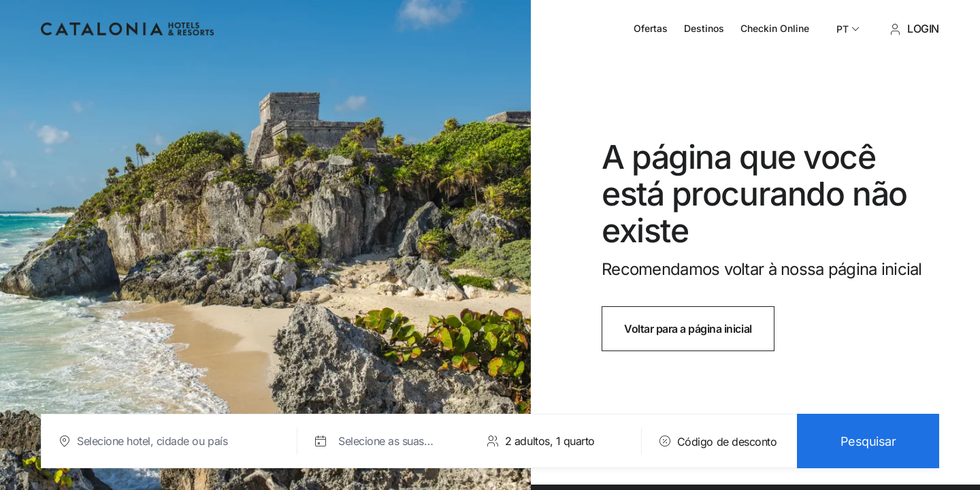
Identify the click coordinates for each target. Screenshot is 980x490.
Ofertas (651, 28)
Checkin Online (775, 28)
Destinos (704, 28)
